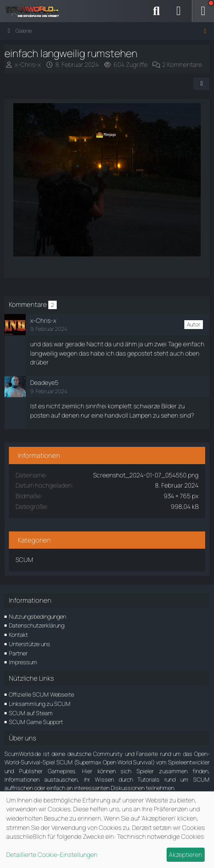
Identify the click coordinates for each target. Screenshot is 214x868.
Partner (18, 653)
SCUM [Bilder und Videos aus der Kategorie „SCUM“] (24, 560)
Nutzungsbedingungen (37, 616)
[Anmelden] (179, 11)
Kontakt (18, 635)
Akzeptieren (185, 854)
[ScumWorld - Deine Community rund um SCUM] (35, 11)
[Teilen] (202, 84)
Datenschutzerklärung (37, 625)
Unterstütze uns (29, 644)
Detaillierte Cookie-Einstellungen (52, 854)
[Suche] (156, 11)
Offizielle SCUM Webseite (41, 694)
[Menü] (203, 11)
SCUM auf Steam (31, 713)
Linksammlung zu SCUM (40, 704)
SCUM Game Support (36, 722)
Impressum (23, 662)
